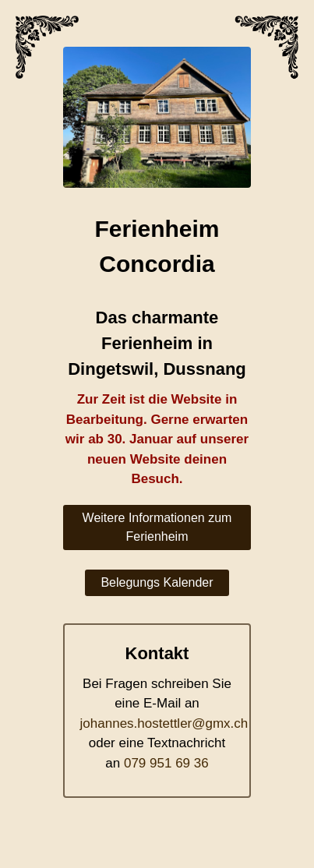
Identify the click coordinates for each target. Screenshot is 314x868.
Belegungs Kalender (157, 582)
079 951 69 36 (166, 763)
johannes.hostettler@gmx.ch (164, 723)
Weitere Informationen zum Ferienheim (157, 527)
